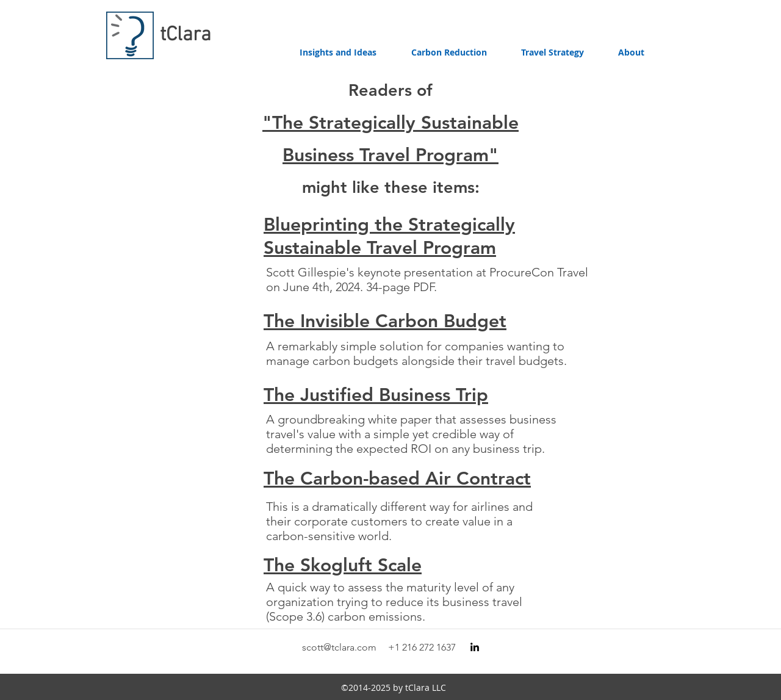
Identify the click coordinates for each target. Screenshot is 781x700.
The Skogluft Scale (343, 565)
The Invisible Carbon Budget (385, 321)
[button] (449, 52)
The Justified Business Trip (376, 395)
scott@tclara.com (339, 647)
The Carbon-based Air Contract (397, 478)
